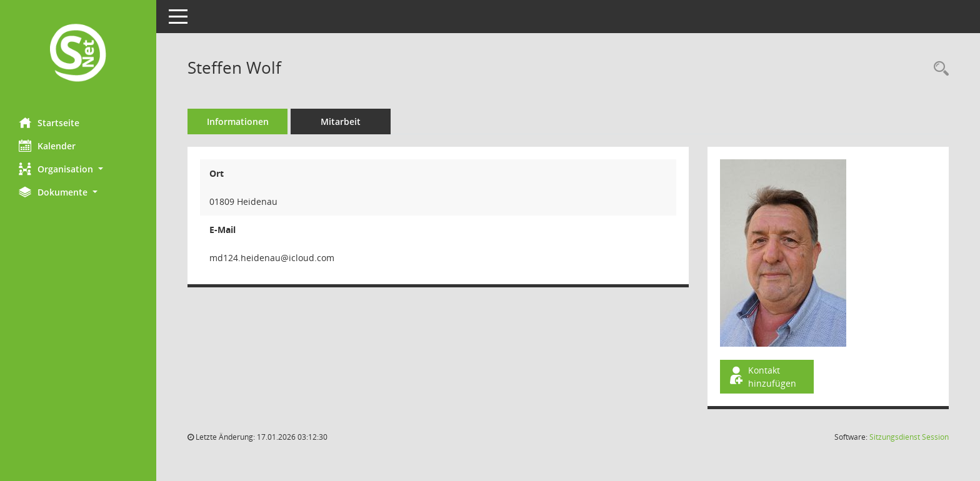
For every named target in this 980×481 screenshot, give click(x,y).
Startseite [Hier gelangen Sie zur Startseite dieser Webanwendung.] (49, 122)
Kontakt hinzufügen (762, 377)
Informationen (238, 121)
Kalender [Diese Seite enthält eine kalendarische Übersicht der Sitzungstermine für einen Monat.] (47, 146)
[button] (78, 169)
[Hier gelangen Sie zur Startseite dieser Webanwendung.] (78, 54)
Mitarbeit (341, 121)
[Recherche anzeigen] (938, 69)
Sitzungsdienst (909, 437)
